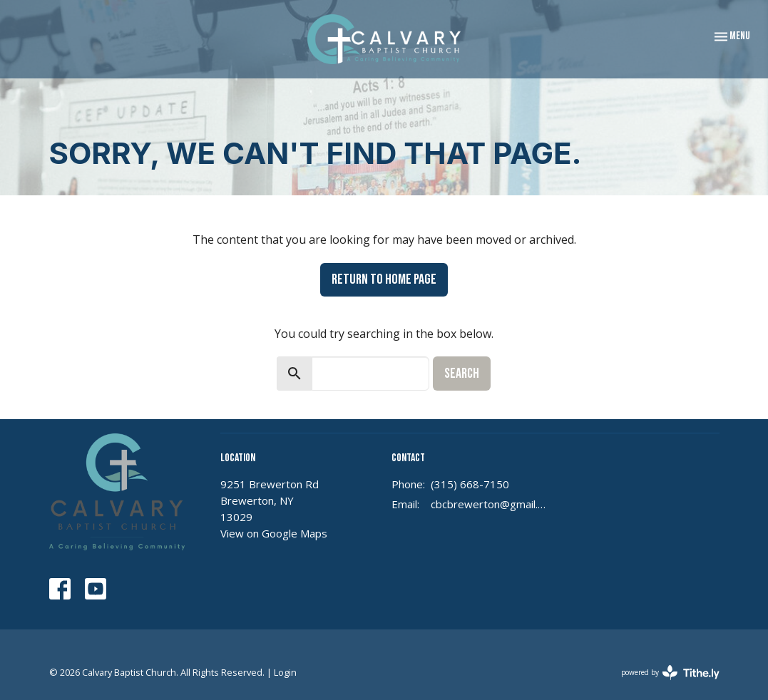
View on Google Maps (274, 533)
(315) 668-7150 (470, 484)
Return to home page (384, 279)
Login (285, 672)
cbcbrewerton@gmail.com (490, 504)
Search (462, 374)
